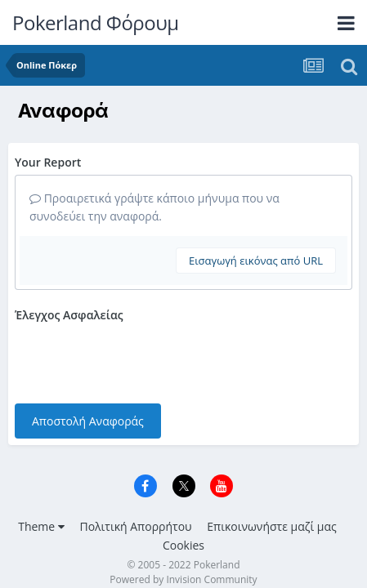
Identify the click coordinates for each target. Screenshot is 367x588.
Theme (41, 526)
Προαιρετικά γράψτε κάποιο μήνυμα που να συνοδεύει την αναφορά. (154, 207)
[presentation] (139, 359)
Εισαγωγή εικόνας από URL (256, 261)
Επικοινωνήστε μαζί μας (272, 526)
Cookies (183, 545)
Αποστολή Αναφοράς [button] (88, 421)
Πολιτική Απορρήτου (135, 526)
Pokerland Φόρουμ (96, 22)
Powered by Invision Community (183, 579)
